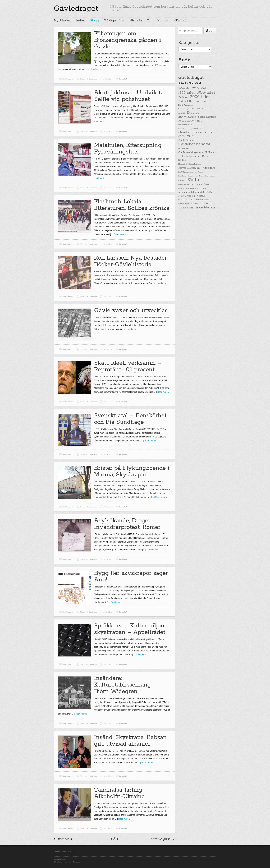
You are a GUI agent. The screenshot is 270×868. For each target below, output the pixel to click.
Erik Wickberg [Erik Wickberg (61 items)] (187, 117)
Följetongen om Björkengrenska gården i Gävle (128, 40)
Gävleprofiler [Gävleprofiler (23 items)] (184, 149)
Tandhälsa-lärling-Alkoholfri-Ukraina (119, 793)
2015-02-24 (108, 349)
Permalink (123, 79)
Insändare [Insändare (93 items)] (208, 168)
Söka (210, 31)
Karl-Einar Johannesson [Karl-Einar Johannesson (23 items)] (188, 176)
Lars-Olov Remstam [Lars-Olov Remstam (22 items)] (186, 185)
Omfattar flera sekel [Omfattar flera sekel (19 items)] (186, 200)
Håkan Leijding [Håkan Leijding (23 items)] (195, 164)
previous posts (161, 839)
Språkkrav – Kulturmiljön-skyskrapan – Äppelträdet (130, 629)
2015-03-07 (108, 297)
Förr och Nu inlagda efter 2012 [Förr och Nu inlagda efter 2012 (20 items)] (190, 129)
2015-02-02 (108, 664)
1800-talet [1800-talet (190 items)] (186, 93)
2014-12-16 (108, 829)
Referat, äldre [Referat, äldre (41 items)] (202, 200)
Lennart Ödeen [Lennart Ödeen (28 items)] (203, 184)
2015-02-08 (108, 507)
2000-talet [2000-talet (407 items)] (200, 97)
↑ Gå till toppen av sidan (64, 851)
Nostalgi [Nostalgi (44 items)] (201, 196)
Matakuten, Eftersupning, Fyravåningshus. (128, 149)
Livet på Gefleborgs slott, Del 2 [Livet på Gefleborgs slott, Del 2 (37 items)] (195, 192)
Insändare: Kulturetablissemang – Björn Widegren (125, 685)
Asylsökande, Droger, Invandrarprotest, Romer (127, 524)
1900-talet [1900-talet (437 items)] (206, 92)
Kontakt (163, 21)
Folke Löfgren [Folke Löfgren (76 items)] (207, 117)
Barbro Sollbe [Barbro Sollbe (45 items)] (186, 101)
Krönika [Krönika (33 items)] (182, 181)
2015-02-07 (108, 559)
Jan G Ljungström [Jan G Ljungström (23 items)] (186, 172)
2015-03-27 (108, 79)
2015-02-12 (108, 454)
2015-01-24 (108, 724)
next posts (65, 839)
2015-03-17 (108, 131)
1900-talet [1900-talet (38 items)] (183, 97)
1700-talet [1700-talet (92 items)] (199, 88)
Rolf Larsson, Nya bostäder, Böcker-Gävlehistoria (131, 261)
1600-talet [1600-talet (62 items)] (184, 88)
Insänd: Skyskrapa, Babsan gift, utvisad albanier (130, 741)
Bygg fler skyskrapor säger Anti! (131, 577)
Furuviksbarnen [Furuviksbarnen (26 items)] (185, 125)
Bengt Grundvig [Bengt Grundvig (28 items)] (202, 101)
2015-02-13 (108, 402)
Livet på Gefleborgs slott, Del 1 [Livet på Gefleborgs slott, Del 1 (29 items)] (192, 188)
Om (150, 21)
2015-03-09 (108, 244)
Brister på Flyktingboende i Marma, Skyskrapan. (132, 471)
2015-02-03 (108, 612)
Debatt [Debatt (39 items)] (182, 113)
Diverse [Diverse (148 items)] (193, 113)
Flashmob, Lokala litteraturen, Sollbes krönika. (132, 205)
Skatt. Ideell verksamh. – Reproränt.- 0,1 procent (128, 366)
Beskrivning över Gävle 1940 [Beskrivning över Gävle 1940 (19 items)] (189, 109)
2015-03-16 (108, 188)
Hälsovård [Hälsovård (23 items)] (182, 164)
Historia (136, 21)
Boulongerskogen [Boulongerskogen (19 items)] (208, 109)
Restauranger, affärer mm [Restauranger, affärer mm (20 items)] (188, 204)
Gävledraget (76, 8)
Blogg (94, 21)
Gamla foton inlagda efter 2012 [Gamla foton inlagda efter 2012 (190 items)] (195, 134)
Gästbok (181, 21)
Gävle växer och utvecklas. (131, 311)
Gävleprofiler (114, 21)
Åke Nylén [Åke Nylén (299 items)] (205, 207)
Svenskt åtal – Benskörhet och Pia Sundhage (130, 419)
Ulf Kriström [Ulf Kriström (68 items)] (186, 208)
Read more (96, 69)
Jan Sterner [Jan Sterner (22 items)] (199, 172)
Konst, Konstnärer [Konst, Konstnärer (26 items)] (207, 176)
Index (80, 21)
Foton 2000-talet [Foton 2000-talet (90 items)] (190, 121)
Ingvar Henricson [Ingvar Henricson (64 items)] (189, 168)
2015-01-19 (108, 776)
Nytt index (62, 21)
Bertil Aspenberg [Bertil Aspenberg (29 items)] (186, 105)
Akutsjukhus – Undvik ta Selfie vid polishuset (129, 96)
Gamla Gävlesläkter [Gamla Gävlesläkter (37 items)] (189, 140)
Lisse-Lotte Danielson (88, 79)
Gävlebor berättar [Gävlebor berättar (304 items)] (194, 144)
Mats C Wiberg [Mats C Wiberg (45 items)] (187, 196)
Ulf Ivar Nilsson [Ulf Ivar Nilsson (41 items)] (208, 204)
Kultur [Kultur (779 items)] (194, 180)
